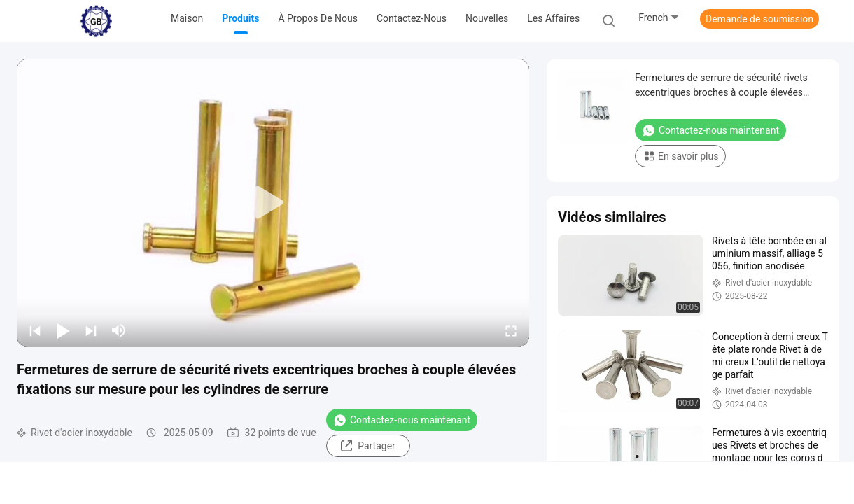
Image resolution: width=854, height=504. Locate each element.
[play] (273, 203)
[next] (91, 330)
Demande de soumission (759, 19)
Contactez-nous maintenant (402, 420)
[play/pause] (63, 330)
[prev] (35, 330)
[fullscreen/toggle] (511, 330)
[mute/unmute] (119, 330)
